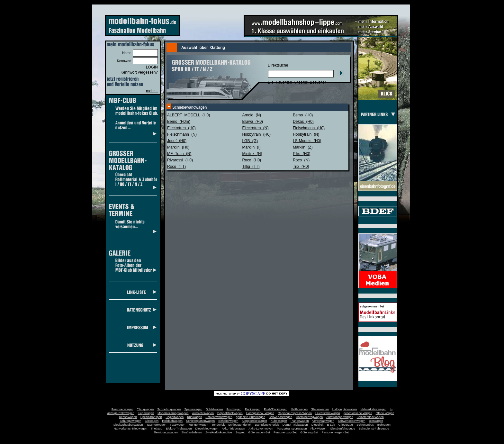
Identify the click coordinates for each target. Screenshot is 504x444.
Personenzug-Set (285, 432)
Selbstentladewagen (370, 417)
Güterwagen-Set (259, 432)
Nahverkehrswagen (373, 409)
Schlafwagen (214, 409)
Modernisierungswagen (173, 413)
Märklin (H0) (178, 147)
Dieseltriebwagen (207, 429)
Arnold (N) (252, 115)
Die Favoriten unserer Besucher (297, 82)
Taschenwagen (157, 425)
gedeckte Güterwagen (251, 417)
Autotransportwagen (340, 417)
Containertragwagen (309, 417)
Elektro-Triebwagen (179, 429)
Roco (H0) (252, 160)
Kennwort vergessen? (139, 72)
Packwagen (253, 409)
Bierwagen (376, 421)
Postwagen (234, 409)
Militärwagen (299, 409)
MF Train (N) (179, 154)
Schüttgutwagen (130, 421)
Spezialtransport (151, 417)
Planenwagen (300, 421)
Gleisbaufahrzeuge (343, 429)
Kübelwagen (279, 421)
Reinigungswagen (166, 432)
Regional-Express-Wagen (295, 413)
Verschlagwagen (323, 421)
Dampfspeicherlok (267, 425)
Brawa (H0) (252, 122)
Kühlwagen (194, 417)
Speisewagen (193, 409)
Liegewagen (146, 413)
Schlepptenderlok (240, 425)
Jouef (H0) (177, 141)
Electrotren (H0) (181, 128)
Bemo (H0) (303, 115)
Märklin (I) (251, 147)
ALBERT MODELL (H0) (189, 115)
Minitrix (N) (252, 154)
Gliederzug (346, 425)
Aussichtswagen (203, 413)
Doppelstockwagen (230, 413)
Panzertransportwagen (292, 429)
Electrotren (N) (255, 128)
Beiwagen (384, 425)
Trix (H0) (301, 167)
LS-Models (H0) (307, 141)
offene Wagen (385, 413)
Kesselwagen (128, 417)
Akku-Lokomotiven (261, 429)
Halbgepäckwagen (345, 409)
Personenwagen (122, 409)
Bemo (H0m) (179, 122)
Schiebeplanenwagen (200, 421)
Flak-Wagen (319, 429)
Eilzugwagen (145, 409)
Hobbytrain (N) (306, 134)
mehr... (152, 91)
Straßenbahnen (192, 432)
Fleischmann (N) (182, 134)
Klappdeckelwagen (254, 421)
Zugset (240, 432)
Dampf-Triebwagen (295, 425)
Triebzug (157, 429)
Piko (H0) (301, 154)
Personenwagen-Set (335, 432)
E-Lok (331, 425)
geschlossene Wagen (358, 413)
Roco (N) (301, 160)
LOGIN (152, 67)
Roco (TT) (176, 167)
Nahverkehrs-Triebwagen (130, 429)
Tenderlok (218, 425)
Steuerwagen (320, 409)
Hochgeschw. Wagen (260, 413)
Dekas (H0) (303, 122)
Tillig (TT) (251, 167)
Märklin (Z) (303, 147)
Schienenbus (365, 425)
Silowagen (152, 421)
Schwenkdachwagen (352, 421)
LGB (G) (250, 141)
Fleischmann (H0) (309, 128)
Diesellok (318, 425)
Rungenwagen (198, 425)
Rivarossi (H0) (180, 160)
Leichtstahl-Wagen (328, 413)
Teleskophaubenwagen (127, 425)
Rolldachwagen (172, 421)
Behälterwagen (228, 421)
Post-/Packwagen (276, 409)
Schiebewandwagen (219, 417)
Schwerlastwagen (280, 417)
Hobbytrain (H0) (256, 134)
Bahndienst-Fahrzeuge (374, 429)
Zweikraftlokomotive (219, 432)
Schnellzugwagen (169, 409)
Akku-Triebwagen (233, 429)
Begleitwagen (175, 417)
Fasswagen (178, 425)
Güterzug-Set (309, 432)
